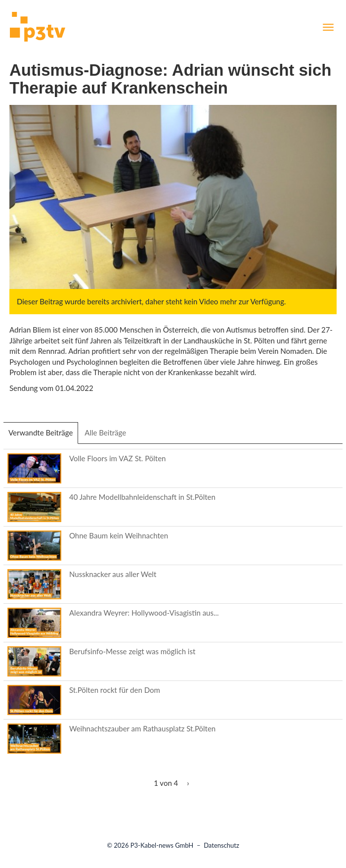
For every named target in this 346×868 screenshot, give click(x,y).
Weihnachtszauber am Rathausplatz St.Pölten (142, 728)
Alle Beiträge (105, 433)
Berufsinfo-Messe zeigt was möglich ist (132, 651)
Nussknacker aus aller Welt (113, 574)
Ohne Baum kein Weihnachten (119, 535)
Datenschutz (221, 845)
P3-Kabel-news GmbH (162, 845)
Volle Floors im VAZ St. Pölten (117, 458)
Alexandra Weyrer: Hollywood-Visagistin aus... (144, 613)
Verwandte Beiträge (43, 435)
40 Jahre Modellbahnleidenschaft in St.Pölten (142, 497)
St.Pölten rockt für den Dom (115, 690)
